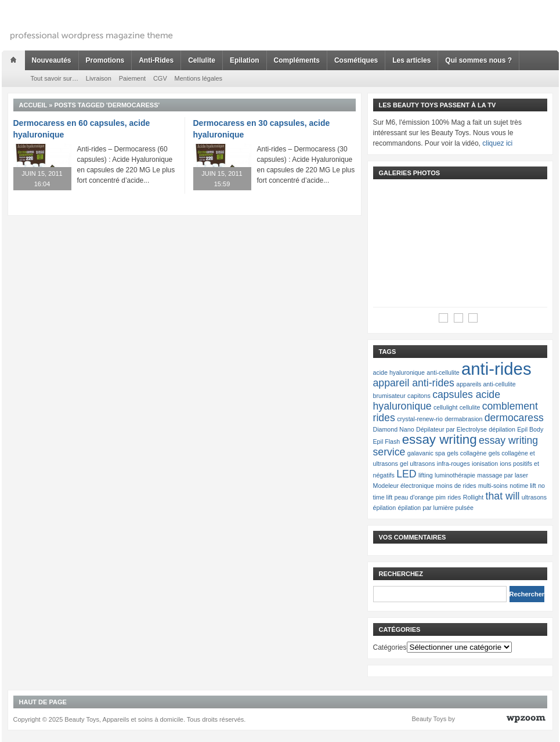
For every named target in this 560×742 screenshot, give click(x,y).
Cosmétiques (356, 60)
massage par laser (503, 475)
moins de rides (456, 486)
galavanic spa (426, 453)
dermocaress (514, 418)
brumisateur (389, 396)
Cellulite (202, 60)
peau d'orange (414, 497)
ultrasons (534, 497)
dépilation (502, 429)
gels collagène (467, 453)
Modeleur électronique (404, 486)
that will (503, 496)
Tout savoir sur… (55, 78)
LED (406, 474)
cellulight (445, 407)
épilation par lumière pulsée (436, 508)
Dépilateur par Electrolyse (451, 429)
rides (454, 497)
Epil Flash (387, 441)
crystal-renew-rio (420, 419)
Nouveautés (52, 60)
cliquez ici (497, 143)
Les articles (411, 60)
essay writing (440, 439)
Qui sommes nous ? (478, 60)
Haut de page (43, 702)
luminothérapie (455, 475)
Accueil (33, 105)
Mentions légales (199, 78)
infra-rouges (454, 464)
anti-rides (496, 369)
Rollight (474, 497)
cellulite (470, 407)
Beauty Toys (429, 719)
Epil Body (530, 429)
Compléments (297, 60)
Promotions (105, 60)
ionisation (485, 464)
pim (441, 497)
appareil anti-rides (414, 383)
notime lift (523, 486)
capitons (419, 396)
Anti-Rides (156, 60)
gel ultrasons (417, 464)
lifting (426, 475)
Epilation (245, 60)
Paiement (132, 78)
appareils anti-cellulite (486, 384)
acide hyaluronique (399, 372)
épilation (385, 508)
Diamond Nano (394, 429)
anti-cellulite (443, 372)
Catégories (390, 647)
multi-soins (493, 486)
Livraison (99, 78)
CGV (160, 78)
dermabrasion (463, 419)
